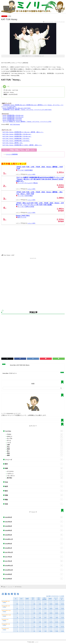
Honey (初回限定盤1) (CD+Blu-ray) (13, 115)
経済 (34, 486)
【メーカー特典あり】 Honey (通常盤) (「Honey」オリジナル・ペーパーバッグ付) (27, 122)
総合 (34, 491)
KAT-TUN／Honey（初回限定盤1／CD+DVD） (16, 139)
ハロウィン (35, 474)
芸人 (35, 451)
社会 (34, 482)
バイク (35, 443)
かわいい (35, 436)
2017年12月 (34, 552)
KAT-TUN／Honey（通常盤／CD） (13, 143)
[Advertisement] (33, 272)
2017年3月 (34, 557)
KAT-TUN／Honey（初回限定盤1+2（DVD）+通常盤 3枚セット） (22, 145)
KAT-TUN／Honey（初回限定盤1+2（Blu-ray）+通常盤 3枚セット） (23, 132)
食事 (35, 455)
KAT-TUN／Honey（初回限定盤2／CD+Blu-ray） (17, 136)
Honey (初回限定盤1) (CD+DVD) (12, 118)
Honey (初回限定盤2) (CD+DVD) (12, 120)
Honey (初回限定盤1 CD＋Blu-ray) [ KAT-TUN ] (17, 108)
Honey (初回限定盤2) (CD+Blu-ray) (13, 117)
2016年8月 (34, 579)
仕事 (35, 445)
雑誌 (34, 499)
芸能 (34, 495)
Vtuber (35, 434)
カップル (35, 439)
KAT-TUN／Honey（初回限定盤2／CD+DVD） (16, 141)
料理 (35, 449)
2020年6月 (34, 526)
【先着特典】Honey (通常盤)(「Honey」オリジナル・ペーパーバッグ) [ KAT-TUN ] (27, 110)
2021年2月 (34, 522)
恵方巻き (35, 478)
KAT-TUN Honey (15, 124)
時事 (34, 468)
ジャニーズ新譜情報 (12, 154)
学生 (35, 447)
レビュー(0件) (32, 174)
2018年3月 (34, 544)
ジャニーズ (4, 16)
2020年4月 (34, 535)
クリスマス (35, 472)
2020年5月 (34, 530)
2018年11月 (34, 539)
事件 (34, 464)
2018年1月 (34, 548)
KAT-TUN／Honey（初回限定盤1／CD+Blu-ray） (17, 134)
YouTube (34, 431)
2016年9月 (34, 574)
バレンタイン (35, 476)
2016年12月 (34, 565)
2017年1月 (34, 561)
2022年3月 (34, 517)
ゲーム (35, 441)
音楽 (35, 453)
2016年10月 (34, 570)
